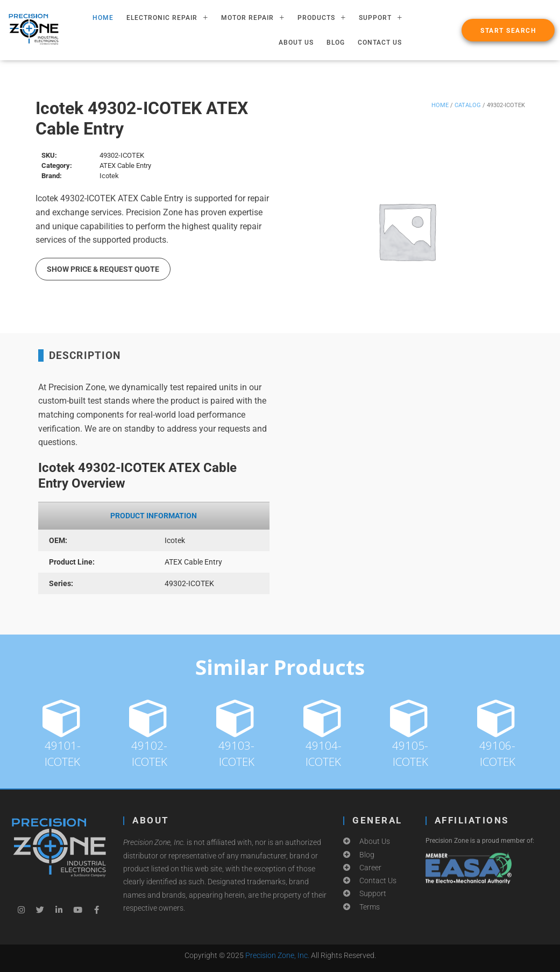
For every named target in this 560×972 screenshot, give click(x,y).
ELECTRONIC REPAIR (167, 18)
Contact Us (380, 43)
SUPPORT (381, 18)
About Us (296, 43)
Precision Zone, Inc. (277, 955)
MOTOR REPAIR (253, 18)
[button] (508, 30)
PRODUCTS (322, 18)
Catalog (468, 105)
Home (440, 105)
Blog (336, 43)
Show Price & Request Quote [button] (103, 269)
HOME (103, 18)
